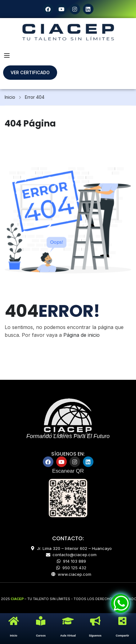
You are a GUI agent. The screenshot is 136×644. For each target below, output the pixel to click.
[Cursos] (41, 621)
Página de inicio (82, 335)
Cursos (41, 636)
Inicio (10, 97)
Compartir (122, 636)
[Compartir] (122, 621)
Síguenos (95, 636)
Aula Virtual (68, 636)
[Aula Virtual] (68, 621)
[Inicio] (14, 621)
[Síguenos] (95, 621)
